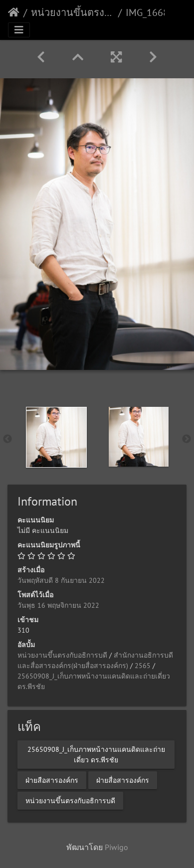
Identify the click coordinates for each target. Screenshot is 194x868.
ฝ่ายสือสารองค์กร (52, 780)
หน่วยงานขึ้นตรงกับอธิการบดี (73, 12)
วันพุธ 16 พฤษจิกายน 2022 (58, 605)
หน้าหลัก (14, 12)
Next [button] (187, 439)
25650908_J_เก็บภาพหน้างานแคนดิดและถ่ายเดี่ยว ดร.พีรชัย (96, 754)
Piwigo (116, 847)
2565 (143, 666)
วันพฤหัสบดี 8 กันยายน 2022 (61, 580)
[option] (56, 437)
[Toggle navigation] (19, 30)
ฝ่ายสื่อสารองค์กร (123, 780)
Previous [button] (7, 439)
